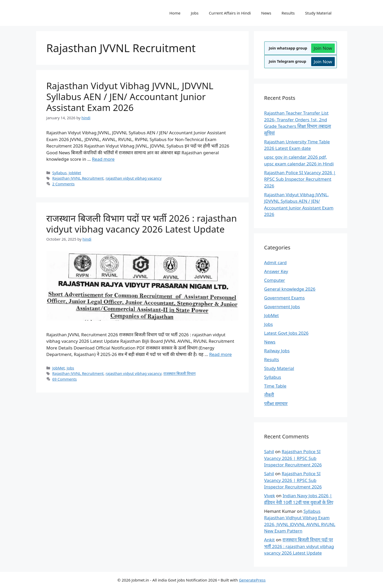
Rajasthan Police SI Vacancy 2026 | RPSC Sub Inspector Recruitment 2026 (300, 179)
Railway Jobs (277, 351)
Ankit (270, 540)
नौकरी (269, 395)
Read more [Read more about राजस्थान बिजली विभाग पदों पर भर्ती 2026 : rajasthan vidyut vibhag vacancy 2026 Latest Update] (221, 354)
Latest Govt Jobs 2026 (286, 333)
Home (175, 13)
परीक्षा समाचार (276, 404)
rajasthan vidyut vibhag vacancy (134, 178)
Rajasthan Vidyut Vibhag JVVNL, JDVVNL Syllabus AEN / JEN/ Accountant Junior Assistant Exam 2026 (130, 97)
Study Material (318, 13)
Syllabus (60, 173)
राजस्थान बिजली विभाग (179, 373)
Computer (275, 280)
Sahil (269, 451)
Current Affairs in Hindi (230, 13)
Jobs (195, 13)
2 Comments (64, 184)
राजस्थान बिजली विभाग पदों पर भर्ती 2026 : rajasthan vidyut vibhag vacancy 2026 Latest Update (142, 224)
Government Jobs (282, 307)
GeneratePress (252, 580)
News (266, 13)
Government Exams (285, 298)
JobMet (75, 173)
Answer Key (276, 271)
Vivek (270, 496)
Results (288, 13)
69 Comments (65, 379)
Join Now (323, 48)
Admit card (276, 262)
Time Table (275, 386)
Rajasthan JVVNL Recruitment (78, 178)
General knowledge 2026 (290, 289)
